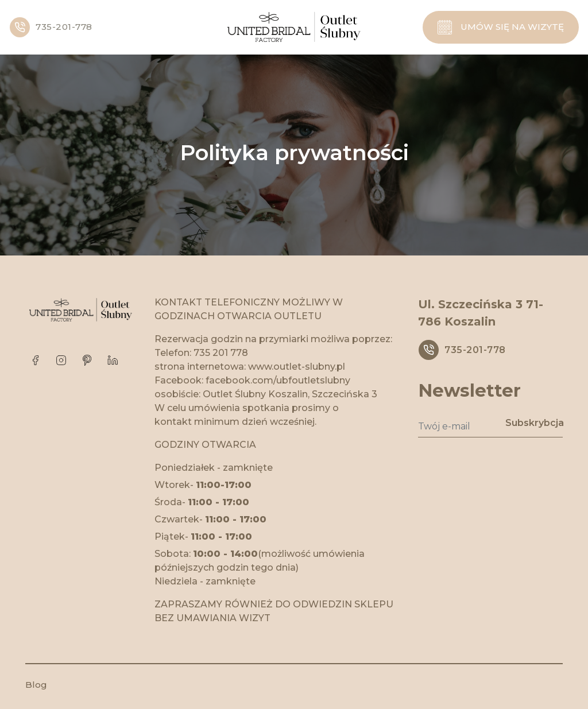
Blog (36, 685)
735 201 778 (221, 353)
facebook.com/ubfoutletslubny (278, 380)
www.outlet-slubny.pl (297, 367)
